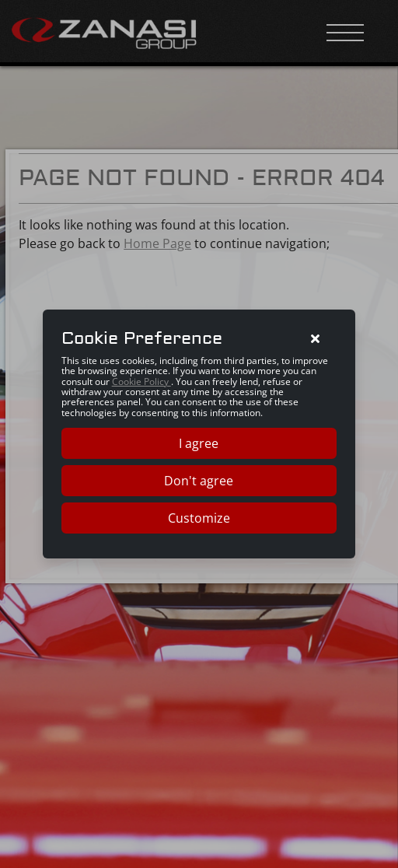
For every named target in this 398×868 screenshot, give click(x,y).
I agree (199, 443)
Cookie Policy (141, 381)
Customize (199, 518)
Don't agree (199, 481)
